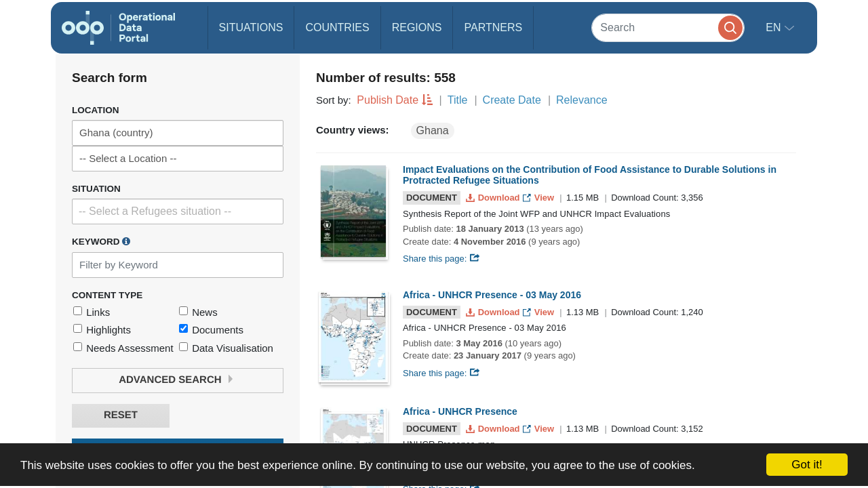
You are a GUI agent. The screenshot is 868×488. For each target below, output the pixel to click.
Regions (417, 27)
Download (494, 198)
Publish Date (388, 100)
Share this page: (441, 259)
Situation (96, 189)
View (539, 198)
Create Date (512, 100)
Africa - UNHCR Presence (460, 411)
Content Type (107, 295)
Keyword (101, 241)
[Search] (668, 27)
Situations (251, 27)
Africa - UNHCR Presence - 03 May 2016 (492, 295)
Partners (493, 27)
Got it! (807, 465)
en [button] (775, 27)
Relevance (582, 100)
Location (96, 110)
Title (458, 100)
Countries (337, 27)
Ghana (433, 130)
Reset (121, 415)
